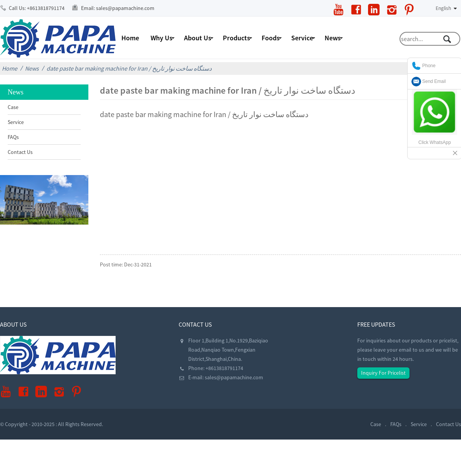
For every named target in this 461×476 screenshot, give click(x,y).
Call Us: (37, 8)
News (333, 38)
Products (236, 38)
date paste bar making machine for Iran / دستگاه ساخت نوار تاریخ (129, 68)
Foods (271, 38)
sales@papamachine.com (234, 377)
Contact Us (20, 152)
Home (130, 38)
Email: (118, 8)
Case (13, 107)
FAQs (13, 137)
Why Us (162, 38)
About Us (198, 38)
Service (302, 38)
